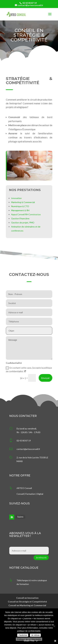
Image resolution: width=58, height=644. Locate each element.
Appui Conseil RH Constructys (26, 214)
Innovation (16, 198)
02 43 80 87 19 (30, 3)
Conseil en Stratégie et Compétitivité (27, 602)
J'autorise (23, 635)
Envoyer (45, 378)
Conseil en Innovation (27, 598)
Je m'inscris (41, 557)
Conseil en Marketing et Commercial (27, 605)
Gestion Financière (20, 218)
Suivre (20, 517)
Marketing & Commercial (23, 202)
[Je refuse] (54, 626)
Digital (40, 494)
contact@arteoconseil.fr (28, 449)
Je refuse (35, 635)
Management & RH (20, 210)
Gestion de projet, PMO (23, 223)
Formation (30, 494)
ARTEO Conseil (24, 488)
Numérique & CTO (20, 206)
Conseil (20, 494)
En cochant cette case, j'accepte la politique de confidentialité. (29, 370)
